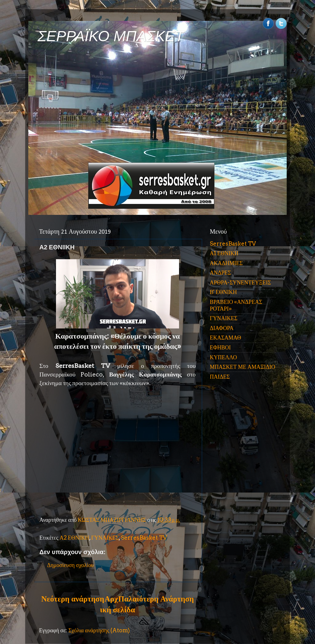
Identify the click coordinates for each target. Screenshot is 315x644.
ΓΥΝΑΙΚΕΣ (105, 538)
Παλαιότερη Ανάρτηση (156, 599)
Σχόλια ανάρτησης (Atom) (99, 630)
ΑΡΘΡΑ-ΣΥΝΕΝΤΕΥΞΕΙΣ (240, 282)
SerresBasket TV (144, 538)
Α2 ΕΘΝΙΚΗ (74, 538)
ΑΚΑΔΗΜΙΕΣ (226, 263)
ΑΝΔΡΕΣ (220, 273)
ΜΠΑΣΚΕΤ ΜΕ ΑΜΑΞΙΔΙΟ (243, 367)
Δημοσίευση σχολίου (70, 565)
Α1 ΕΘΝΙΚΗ (224, 253)
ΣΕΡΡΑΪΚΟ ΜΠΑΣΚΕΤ (111, 36)
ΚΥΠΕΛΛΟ (223, 357)
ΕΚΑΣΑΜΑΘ (225, 338)
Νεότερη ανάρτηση (73, 599)
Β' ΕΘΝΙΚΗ (223, 292)
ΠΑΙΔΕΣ (220, 377)
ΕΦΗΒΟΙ (220, 347)
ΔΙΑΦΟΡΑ (222, 328)
